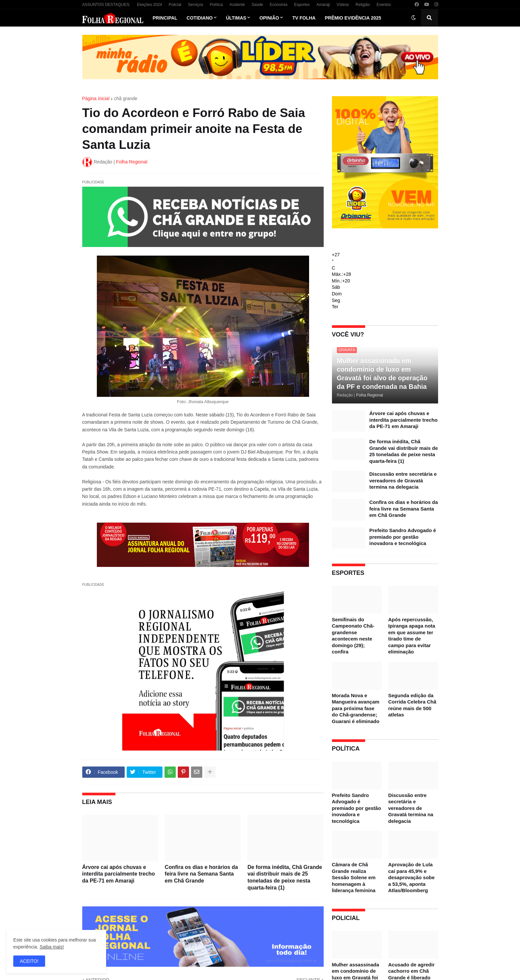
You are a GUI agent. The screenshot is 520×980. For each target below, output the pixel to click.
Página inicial (96, 98)
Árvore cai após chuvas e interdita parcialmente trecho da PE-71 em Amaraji (119, 874)
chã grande (126, 98)
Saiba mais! (52, 947)
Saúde (258, 5)
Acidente (237, 5)
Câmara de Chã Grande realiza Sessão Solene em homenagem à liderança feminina (354, 877)
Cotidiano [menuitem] (200, 18)
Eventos (384, 5)
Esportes (302, 5)
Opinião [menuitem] (269, 18)
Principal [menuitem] (165, 18)
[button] (414, 18)
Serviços (196, 5)
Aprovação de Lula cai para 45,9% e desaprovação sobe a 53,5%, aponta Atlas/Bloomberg (412, 877)
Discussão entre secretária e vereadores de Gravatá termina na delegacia (403, 480)
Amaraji (323, 5)
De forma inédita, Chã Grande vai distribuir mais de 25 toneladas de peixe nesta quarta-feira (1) (285, 877)
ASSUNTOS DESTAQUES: (106, 5)
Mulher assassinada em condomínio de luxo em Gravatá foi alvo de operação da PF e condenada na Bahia (382, 374)
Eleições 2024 (149, 5)
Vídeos (343, 5)
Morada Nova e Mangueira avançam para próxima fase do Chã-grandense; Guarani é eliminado (356, 708)
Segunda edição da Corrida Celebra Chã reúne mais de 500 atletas (412, 705)
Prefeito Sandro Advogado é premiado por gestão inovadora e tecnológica (403, 537)
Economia (278, 5)
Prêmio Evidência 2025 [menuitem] (353, 18)
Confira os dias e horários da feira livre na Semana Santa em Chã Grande (201, 874)
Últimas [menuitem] (236, 18)
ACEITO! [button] (29, 961)
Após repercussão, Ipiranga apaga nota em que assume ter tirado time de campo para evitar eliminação (412, 636)
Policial (175, 5)
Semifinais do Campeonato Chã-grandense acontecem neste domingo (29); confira (353, 636)
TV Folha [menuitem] (304, 18)
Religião (363, 5)
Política (216, 5)
